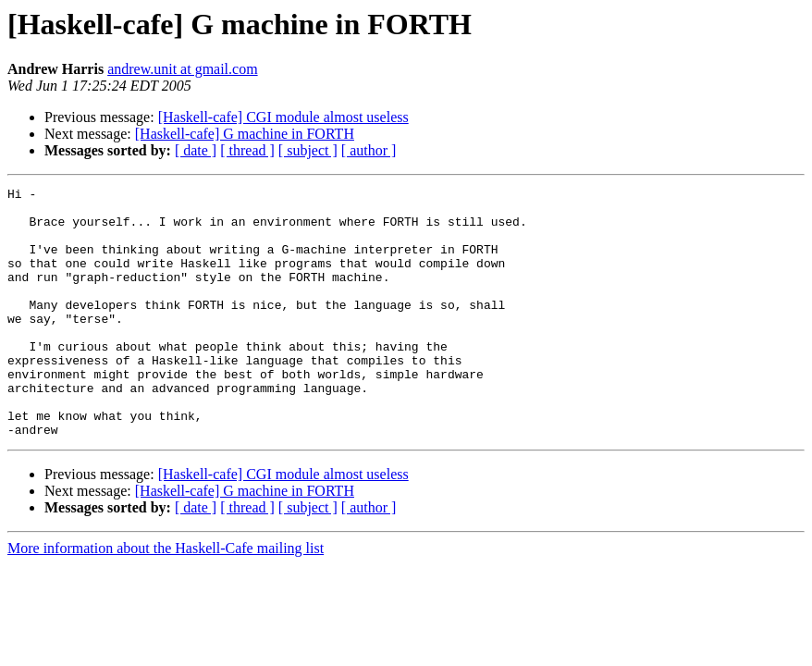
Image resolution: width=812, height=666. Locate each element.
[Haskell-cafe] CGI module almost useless (283, 117)
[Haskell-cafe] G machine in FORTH (245, 134)
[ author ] (369, 150)
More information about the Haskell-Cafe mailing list (166, 598)
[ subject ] (308, 150)
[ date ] (196, 150)
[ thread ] (247, 150)
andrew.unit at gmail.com (182, 69)
